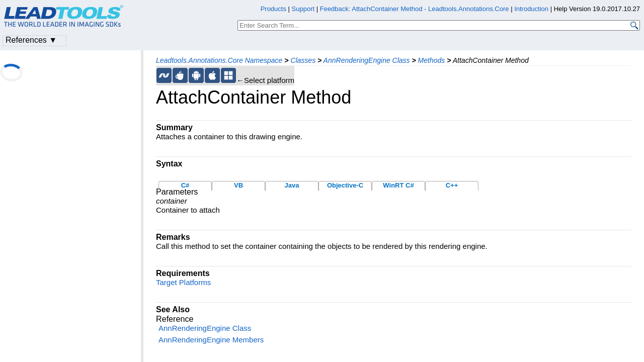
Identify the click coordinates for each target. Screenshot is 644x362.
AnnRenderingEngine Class (367, 60)
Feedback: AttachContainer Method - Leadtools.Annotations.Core (415, 9)
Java (292, 185)
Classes (303, 60)
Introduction (531, 9)
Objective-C (345, 185)
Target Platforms (183, 282)
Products (273, 9)
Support (303, 9)
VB (238, 185)
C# (185, 185)
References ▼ (31, 40)
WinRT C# (398, 185)
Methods (432, 60)
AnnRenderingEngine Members (211, 340)
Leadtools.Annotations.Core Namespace (219, 60)
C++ (452, 185)
